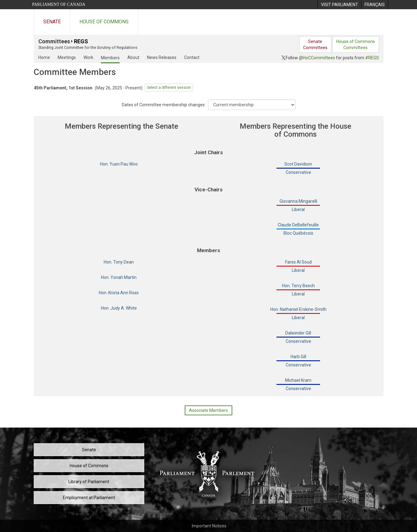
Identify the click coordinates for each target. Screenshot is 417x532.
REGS (81, 41)
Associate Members (208, 410)
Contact (192, 57)
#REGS (372, 58)
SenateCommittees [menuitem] (315, 45)
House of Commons (104, 22)
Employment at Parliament (89, 498)
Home (44, 57)
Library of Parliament (89, 482)
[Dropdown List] (252, 105)
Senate (52, 22)
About (133, 57)
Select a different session (169, 88)
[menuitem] (339, 5)
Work (88, 57)
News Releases (162, 57)
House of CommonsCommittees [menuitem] (356, 45)
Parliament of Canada (59, 4)
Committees (54, 41)
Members (110, 58)
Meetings (67, 57)
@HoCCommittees (317, 58)
